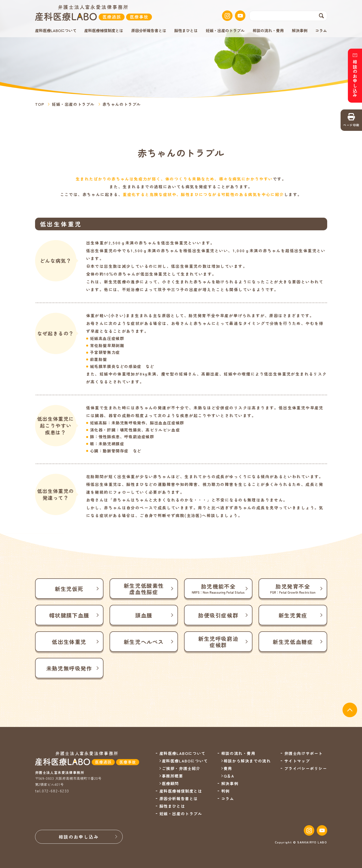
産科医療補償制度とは (104, 30)
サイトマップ (297, 761)
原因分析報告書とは (149, 30)
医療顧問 (170, 783)
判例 (226, 791)
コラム (321, 30)
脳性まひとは (186, 30)
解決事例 (300, 30)
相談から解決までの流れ (247, 761)
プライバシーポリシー (306, 768)
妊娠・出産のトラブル (225, 30)
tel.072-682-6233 (52, 791)
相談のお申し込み (79, 837)
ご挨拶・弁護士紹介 (181, 768)
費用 (228, 768)
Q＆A (229, 776)
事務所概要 (173, 776)
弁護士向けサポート (304, 753)
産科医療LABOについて (185, 761)
